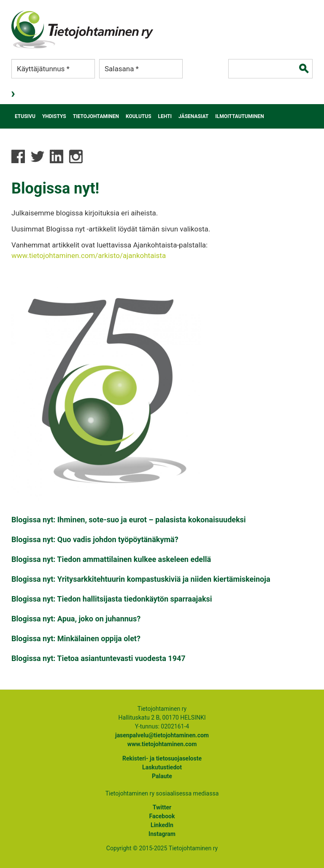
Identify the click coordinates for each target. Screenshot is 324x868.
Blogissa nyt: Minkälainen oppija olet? (76, 638)
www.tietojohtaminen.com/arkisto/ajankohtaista (89, 255)
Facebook (162, 816)
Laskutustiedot (162, 767)
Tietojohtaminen (96, 116)
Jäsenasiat (193, 116)
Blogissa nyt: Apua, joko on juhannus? (76, 619)
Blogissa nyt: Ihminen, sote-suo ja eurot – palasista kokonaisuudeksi (129, 520)
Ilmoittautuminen (239, 116)
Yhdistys (54, 116)
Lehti (165, 116)
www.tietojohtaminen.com (162, 744)
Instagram (162, 834)
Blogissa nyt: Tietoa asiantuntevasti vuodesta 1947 (99, 658)
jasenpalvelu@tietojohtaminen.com (162, 735)
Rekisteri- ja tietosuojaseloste (162, 758)
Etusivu (25, 116)
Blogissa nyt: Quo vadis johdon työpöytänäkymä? (95, 539)
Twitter (162, 807)
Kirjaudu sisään (14, 94)
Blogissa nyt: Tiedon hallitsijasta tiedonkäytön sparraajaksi (112, 599)
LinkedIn (162, 825)
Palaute (162, 776)
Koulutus (139, 116)
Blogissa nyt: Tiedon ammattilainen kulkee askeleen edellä (111, 559)
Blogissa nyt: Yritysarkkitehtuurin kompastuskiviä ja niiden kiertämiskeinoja (141, 579)
